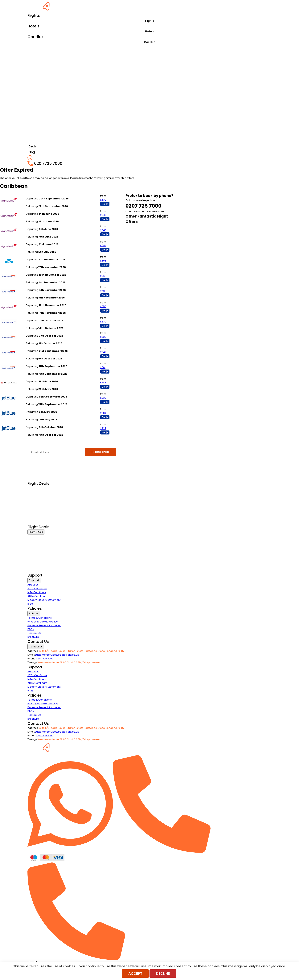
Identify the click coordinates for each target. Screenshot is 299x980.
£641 (103, 352)
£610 (103, 276)
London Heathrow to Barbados (45, 256)
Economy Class (37, 503)
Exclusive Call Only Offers (43, 517)
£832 (103, 398)
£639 (103, 322)
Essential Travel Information (44, 625)
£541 (103, 245)
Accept (135, 973)
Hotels (150, 31)
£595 (103, 261)
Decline (163, 973)
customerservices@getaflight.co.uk (57, 655)
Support (34, 580)
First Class (34, 493)
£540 (103, 215)
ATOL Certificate (37, 588)
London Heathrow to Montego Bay (47, 195)
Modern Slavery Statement (44, 600)
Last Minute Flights (38, 508)
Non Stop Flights (37, 512)
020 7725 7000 (45, 659)
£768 (103, 383)
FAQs (31, 629)
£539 (103, 200)
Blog (30, 604)
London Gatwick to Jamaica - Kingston (50, 317)
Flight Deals (36, 532)
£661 (103, 367)
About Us (33, 585)
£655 (103, 306)
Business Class (37, 488)
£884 (103, 413)
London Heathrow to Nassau (43, 378)
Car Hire (150, 42)
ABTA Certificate (37, 596)
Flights (150, 21)
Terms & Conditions (40, 618)
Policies (34, 613)
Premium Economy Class (43, 498)
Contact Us (34, 633)
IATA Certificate (37, 592)
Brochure (33, 637)
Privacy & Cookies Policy (43, 622)
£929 (103, 428)
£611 (102, 291)
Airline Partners (37, 522)
